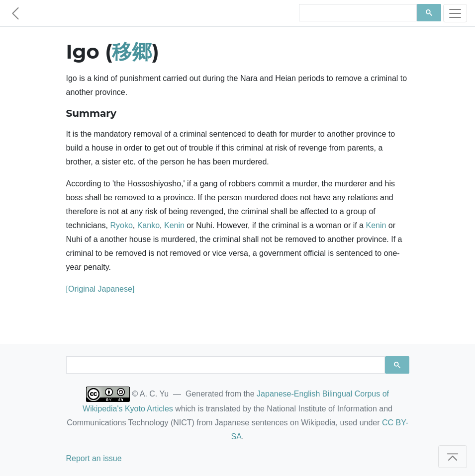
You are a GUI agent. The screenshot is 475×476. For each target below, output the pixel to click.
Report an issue (94, 458)
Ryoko (121, 225)
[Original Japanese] (100, 289)
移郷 (132, 51)
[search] (357, 13)
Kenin (174, 225)
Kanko (148, 225)
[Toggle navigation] (455, 13)
